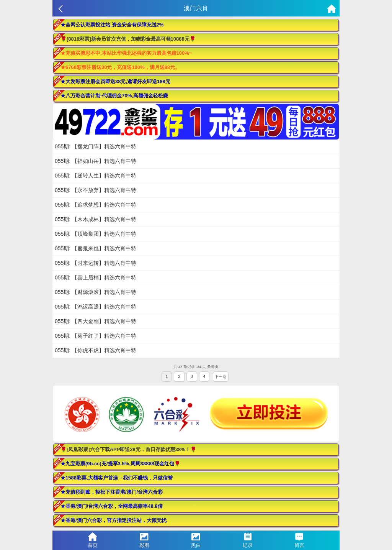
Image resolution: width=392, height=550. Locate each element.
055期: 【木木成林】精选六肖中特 (96, 219)
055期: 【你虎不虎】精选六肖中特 (96, 350)
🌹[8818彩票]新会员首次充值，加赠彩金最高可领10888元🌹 (128, 39)
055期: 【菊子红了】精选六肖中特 (96, 336)
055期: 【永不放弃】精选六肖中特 (96, 190)
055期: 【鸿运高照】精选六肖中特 (96, 307)
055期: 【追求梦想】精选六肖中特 (96, 205)
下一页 (220, 377)
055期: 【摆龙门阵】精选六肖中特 (96, 146)
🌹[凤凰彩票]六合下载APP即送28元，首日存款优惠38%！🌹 (128, 449)
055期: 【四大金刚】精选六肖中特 (96, 321)
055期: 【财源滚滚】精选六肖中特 (96, 292)
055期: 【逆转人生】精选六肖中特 (96, 176)
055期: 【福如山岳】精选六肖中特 (96, 161)
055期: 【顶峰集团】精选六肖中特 (96, 234)
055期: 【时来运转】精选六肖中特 (96, 263)
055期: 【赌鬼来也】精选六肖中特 (96, 248)
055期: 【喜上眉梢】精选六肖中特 (96, 277)
